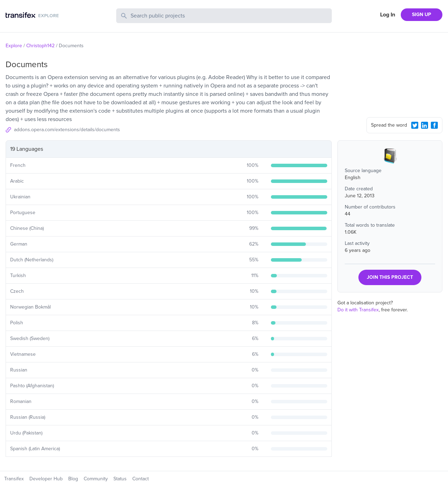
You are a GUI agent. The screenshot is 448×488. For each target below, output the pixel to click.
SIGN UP (422, 15)
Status (120, 479)
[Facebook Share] (434, 125)
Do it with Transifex (358, 310)
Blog (73, 479)
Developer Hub (46, 479)
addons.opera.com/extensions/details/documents (67, 130)
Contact (141, 479)
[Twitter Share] (415, 125)
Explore (14, 46)
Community (96, 479)
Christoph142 (40, 46)
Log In (388, 15)
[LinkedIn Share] (425, 125)
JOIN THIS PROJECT (390, 277)
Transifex (14, 479)
